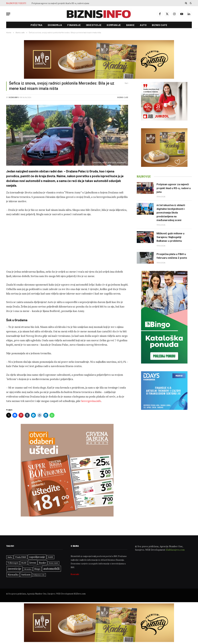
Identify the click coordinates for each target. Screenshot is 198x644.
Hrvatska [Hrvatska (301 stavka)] (28, 569)
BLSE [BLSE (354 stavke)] (24, 563)
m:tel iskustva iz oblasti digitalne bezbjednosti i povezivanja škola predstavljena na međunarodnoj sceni (171, 213)
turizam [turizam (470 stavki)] (26, 575)
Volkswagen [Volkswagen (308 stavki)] (13, 563)
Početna (37, 25)
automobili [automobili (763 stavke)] (52, 569)
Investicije (94, 25)
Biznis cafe (160, 25)
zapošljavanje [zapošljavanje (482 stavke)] (37, 557)
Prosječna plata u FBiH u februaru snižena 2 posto (172, 256)
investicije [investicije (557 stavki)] (14, 569)
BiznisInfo (14, 97)
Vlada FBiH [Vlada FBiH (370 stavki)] (21, 557)
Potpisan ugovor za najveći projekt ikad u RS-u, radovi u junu (60, 3)
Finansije (74, 25)
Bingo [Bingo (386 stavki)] (37, 569)
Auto (143, 25)
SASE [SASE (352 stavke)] (51, 557)
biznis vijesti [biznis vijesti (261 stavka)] (53, 563)
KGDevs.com (80, 594)
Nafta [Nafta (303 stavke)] (10, 557)
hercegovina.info (91, 401)
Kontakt (75, 574)
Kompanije (114, 25)
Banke (130, 25)
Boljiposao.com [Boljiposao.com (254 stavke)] (39, 575)
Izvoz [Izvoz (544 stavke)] (33, 562)
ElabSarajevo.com (175, 550)
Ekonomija (55, 25)
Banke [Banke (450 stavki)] (42, 563)
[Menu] (8, 14)
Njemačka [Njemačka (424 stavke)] (13, 575)
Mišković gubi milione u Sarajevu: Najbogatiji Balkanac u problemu (170, 237)
